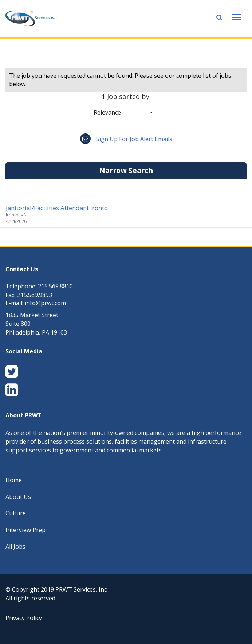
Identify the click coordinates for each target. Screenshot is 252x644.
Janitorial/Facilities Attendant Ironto (57, 208)
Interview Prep (25, 530)
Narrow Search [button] (126, 170)
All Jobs (15, 547)
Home (14, 480)
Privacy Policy (24, 618)
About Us (18, 497)
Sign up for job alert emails (126, 139)
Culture (16, 513)
